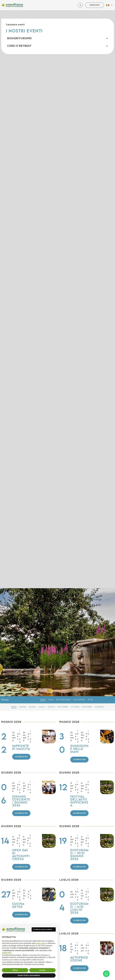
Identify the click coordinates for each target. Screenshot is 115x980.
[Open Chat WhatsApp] (106, 974)
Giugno (32, 707)
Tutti (43, 700)
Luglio (42, 707)
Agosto (51, 707)
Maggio (23, 707)
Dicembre (99, 707)
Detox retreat (63, 700)
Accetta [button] (42, 970)
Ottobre (75, 707)
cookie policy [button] (7, 953)
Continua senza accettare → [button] (44, 929)
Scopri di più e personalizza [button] (29, 975)
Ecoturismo (79, 700)
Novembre (87, 707)
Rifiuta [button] (15, 970)
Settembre (63, 707)
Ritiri (90, 700)
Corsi (51, 700)
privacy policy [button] (41, 943)
